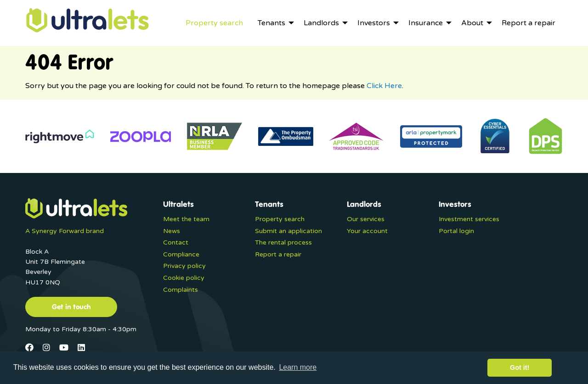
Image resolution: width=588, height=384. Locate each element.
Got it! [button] (520, 367)
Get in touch (71, 306)
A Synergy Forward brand (65, 231)
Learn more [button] (298, 367)
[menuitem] (214, 23)
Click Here (384, 86)
